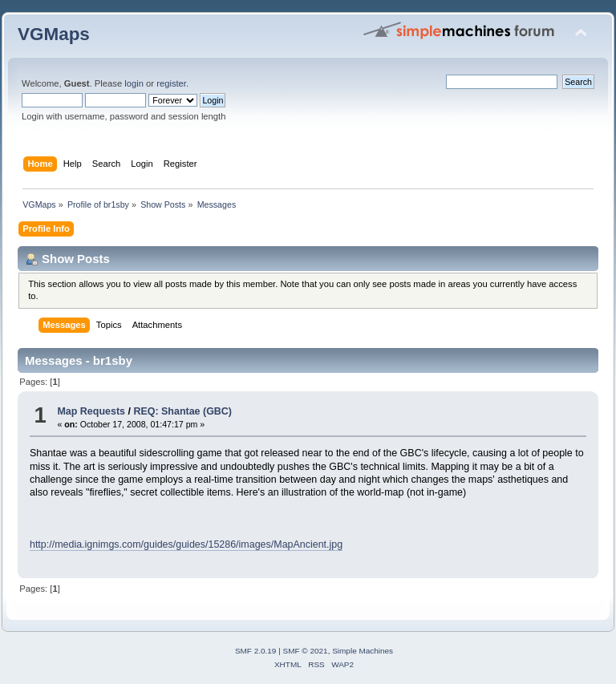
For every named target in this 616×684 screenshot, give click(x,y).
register (171, 83)
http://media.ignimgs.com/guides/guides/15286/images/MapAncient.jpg (186, 544)
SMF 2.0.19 (256, 651)
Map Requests (91, 411)
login (134, 83)
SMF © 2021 (306, 651)
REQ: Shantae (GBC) (182, 411)
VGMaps (54, 34)
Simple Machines (363, 651)
